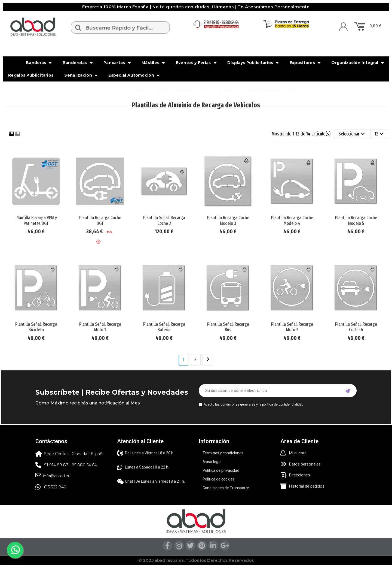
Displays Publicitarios (253, 63)
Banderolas (78, 63)
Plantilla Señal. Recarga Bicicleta (36, 327)
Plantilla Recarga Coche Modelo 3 (228, 220)
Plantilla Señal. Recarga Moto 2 (292, 327)
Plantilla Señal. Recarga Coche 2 (164, 220)
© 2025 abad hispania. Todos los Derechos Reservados (196, 560)
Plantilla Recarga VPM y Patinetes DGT (36, 220)
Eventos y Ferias (196, 63)
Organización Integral (358, 63)
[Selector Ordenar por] (352, 134)
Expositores (305, 63)
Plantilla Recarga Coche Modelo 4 (292, 220)
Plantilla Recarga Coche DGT (100, 220)
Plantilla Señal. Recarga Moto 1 (100, 327)
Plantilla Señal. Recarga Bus (228, 327)
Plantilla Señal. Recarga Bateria (164, 327)
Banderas (39, 63)
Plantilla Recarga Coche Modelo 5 (356, 220)
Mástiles (153, 63)
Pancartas (117, 63)
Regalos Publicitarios (31, 75)
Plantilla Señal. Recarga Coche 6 (356, 327)
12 (379, 134)
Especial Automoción (134, 75)
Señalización (81, 75)
